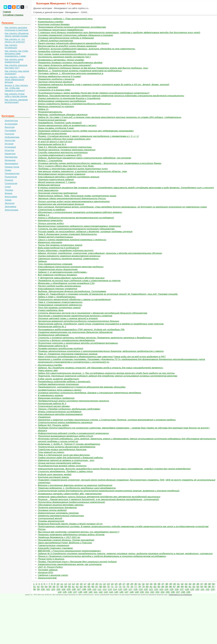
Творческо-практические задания (56, 179)
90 (186, 586)
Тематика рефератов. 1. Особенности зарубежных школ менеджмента (77, 488)
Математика (11, 157)
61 (73, 586)
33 (147, 584)
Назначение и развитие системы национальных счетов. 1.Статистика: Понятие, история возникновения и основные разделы (107, 420)
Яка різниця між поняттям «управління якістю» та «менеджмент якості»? (78, 532)
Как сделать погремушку (11, 46)
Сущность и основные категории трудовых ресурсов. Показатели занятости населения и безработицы (95, 338)
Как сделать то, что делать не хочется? (15, 40)
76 (132, 586)
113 (110, 589)
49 (209, 584)
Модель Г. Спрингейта (50, 160)
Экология (10, 203)
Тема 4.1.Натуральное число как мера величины (64, 455)
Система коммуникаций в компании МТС (60, 155)
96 (209, 586)
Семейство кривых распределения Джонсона (62, 449)
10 (58, 584)
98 (34, 589)
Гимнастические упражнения (53, 545)
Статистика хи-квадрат (52, 209)
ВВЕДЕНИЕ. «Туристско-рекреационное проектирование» (69, 551)
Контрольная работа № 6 (52, 144)
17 (85, 584)
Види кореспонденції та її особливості (58, 248)
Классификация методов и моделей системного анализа (68, 177)
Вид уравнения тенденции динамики (57, 275)
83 (159, 586)
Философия (11, 197)
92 (194, 586)
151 (147, 592)
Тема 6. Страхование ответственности (60, 302)
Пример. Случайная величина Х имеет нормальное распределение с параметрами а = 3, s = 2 (88, 136)
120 (146, 589)
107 (79, 589)
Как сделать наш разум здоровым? (17, 72)
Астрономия (11, 124)
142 (101, 592)
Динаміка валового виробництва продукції (60, 348)
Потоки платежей (48, 87)
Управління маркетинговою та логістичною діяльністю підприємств (75, 332)
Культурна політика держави (54, 24)
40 (174, 584)
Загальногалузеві (47, 578)
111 (100, 589)
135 (65, 592)
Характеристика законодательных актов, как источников (70, 564)
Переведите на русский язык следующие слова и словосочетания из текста (79, 280)
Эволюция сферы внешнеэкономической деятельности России (72, 198)
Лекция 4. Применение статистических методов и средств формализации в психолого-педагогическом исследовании (102, 556)
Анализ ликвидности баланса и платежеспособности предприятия (74, 104)
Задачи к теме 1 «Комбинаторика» (57, 297)
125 (172, 589)
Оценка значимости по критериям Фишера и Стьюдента (69, 98)
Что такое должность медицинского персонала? (64, 65)
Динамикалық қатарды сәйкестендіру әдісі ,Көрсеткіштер (70, 494)
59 (66, 586)
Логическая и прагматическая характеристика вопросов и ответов (75, 316)
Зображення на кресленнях (52, 133)
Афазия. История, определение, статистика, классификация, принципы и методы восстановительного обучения (100, 253)
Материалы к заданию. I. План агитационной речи (65, 19)
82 (155, 586)
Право (8, 170)
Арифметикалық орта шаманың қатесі (60, 390)
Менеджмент (11, 163)
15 (77, 584)
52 (38, 586)
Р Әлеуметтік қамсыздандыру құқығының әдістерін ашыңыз (71, 278)
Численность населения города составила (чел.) (64, 57)
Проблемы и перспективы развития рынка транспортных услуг (73, 169)
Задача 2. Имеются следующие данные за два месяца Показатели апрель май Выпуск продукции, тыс (93, 68)
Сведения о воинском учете (53, 575)
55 (50, 586)
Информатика (12, 137)
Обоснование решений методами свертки (61, 505)
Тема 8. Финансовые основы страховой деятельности (67, 234)
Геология (9, 134)
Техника (9, 190)
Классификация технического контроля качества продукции (71, 267)
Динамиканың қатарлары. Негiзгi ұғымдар (61, 60)
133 (213, 589)
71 (112, 586)
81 (151, 586)
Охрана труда (12, 167)
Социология (11, 183)
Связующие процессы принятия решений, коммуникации (68, 258)
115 (120, 589)
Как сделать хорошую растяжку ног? (16, 66)
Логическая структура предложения (57, 193)
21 (101, 584)
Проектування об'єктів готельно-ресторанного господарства (72, 27)
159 (188, 592)
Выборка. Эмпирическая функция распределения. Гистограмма (72, 291)
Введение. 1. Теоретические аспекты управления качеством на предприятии (80, 71)
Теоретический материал (52, 120)
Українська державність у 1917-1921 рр (59, 537)
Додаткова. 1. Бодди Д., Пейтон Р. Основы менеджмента (69, 444)
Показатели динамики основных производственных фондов (70, 62)
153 (157, 592)
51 (34, 586)
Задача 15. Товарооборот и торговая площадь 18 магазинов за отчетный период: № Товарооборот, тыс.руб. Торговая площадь (108, 294)
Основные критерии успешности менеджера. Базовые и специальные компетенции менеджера (89, 393)
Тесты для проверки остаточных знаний (60, 245)
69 (105, 586)
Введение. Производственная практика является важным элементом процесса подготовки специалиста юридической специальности (111, 96)
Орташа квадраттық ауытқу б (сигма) (59, 76)
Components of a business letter (54, 90)
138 (80, 592)
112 (105, 589)
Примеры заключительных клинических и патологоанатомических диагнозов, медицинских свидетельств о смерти (101, 351)
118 (136, 589)
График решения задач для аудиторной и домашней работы (70, 458)
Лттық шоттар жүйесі (51, 223)
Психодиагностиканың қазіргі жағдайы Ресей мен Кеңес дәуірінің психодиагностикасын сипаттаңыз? (94, 93)
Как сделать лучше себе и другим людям (16, 95)
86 (171, 586)
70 (108, 586)
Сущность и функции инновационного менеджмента (66, 340)
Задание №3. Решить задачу (53, 425)
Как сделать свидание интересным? (16, 101)
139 (85, 592)
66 (93, 586)
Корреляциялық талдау (50, 22)
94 (202, 586)
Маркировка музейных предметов (56, 398)
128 (187, 589)
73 (120, 586)
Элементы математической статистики (61, 516)
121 (151, 589)
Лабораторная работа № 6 (53, 346)
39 (171, 584)
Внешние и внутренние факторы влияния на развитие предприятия (75, 485)
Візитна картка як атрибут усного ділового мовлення (67, 46)
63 (81, 586)
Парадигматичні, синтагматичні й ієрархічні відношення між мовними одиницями (82, 387)
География (10, 130)
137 (75, 592)
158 (183, 592)
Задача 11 (43, 109)
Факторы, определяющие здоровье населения (63, 114)
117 (130, 589)
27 (124, 584)
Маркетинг (10, 154)
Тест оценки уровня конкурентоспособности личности (68, 54)
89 (182, 586)
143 (106, 592)
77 (136, 586)
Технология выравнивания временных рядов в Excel (65, 436)
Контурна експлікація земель (53, 477)
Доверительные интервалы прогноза (58, 513)
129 (192, 589)
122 (156, 589)
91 (190, 586)
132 (208, 589)
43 (186, 584)
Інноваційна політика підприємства (57, 51)
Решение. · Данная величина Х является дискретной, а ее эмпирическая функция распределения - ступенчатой (98, 499)
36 (159, 584)
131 (202, 589)
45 (194, 584)
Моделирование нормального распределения (62, 101)
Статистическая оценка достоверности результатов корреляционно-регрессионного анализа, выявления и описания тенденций (108, 491)
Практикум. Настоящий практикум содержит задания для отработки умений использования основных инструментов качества (107, 376)
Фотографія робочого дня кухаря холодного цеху (64, 139)
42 (182, 584)
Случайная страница (13, 15)
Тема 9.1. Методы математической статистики (65, 147)
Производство (12, 173)
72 (116, 586)
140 (90, 592)
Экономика (10, 206)
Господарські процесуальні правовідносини (61, 30)
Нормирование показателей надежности (60, 305)
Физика (8, 193)
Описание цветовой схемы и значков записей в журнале (68, 318)
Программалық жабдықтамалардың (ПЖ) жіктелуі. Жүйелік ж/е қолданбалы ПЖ (81, 329)
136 (70, 592)
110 (94, 589)
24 (112, 584)
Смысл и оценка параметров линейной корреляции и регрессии (72, 240)
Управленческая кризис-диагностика (58, 269)
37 (163, 584)
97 (213, 586)
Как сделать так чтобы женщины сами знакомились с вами (16, 53)
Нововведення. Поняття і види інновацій (60, 123)
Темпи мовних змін (48, 370)
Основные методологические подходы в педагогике (66, 38)
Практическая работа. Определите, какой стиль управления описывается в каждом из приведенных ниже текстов (101, 324)
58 (62, 586)
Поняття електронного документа (57, 507)
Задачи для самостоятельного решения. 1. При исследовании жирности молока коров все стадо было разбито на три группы (106, 373)
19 (93, 584)
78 (139, 586)
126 (177, 589)
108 (84, 589)
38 (167, 584)
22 (105, 584)
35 (155, 584)
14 (73, 584)
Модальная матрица (49, 185)
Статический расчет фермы (54, 406)
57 (58, 586)
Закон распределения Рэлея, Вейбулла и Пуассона (65, 543)
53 (42, 586)
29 (132, 584)
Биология (10, 127)
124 (166, 589)
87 (174, 586)
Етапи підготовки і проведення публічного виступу (66, 250)
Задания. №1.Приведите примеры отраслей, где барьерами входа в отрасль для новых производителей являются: (100, 368)
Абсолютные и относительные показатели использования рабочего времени (80, 212)
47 (202, 584)
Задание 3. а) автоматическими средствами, (62, 272)
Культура (9, 150)
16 (81, 584)
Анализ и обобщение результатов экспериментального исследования (76, 218)
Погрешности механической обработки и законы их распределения (74, 299)
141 (96, 592)
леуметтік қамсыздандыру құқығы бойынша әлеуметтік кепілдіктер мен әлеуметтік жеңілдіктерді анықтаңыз (99, 497)
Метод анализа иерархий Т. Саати (57, 182)
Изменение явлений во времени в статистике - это (66, 460)
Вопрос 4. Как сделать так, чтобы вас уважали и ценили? (16, 88)
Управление (44, 417)
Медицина (10, 160)
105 (69, 589)
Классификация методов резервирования (60, 414)
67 (97, 586)
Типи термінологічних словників (55, 264)
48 (206, 584)
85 (167, 586)
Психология (11, 177)
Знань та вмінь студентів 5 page (56, 128)
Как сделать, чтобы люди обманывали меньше (15, 79)
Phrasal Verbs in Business (51, 559)
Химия (8, 200)
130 (197, 589)
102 (53, 589)
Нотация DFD (45, 572)
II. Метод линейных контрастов (55, 41)
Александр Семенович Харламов (55, 548)
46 (198, 584)
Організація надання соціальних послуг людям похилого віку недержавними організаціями (86, 131)
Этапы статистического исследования (59, 412)
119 (141, 589)
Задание (42, 261)
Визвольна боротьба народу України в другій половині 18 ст (70, 524)
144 (111, 592)
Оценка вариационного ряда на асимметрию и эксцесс (67, 125)
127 (182, 589)
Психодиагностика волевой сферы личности (62, 466)
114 (115, 589)
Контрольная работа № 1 (52, 326)
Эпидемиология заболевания (53, 335)
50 (213, 584)
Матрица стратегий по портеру (56, 106)
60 (70, 586)
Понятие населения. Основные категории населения (66, 150)
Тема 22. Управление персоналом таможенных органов (68, 354)
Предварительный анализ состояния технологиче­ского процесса (73, 401)
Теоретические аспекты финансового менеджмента (66, 447)
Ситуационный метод (50, 518)
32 (143, 584)
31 (139, 584)
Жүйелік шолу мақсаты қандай (54, 474)
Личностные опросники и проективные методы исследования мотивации (78, 343)
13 (70, 584)
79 (143, 586)
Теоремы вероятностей (51, 521)
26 (120, 584)
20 (97, 584)
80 (147, 586)
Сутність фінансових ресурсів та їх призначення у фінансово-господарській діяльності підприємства (92, 313)
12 (66, 584)
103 (58, 589)
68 (101, 586)
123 (161, 589)
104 (64, 589)
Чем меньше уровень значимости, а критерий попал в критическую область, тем (82, 171)
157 (178, 592)
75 (128, 586)
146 (121, 592)
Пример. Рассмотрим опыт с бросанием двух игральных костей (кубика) (77, 562)
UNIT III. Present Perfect (50, 567)
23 (108, 584)
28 (128, 584)
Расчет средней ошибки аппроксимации (59, 286)
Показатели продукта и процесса (56, 79)
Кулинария (10, 147)
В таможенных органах (50, 395)
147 (127, 592)
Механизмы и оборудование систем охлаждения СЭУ (66, 283)
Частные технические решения (55, 82)
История (9, 144)
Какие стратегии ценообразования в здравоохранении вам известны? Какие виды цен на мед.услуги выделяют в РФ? (102, 356)
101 (48, 589)
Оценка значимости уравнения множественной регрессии (69, 256)
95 (205, 586)
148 (132, 592)
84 (163, 586)
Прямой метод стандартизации (55, 237)
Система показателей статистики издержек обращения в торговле (75, 35)
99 (38, 589)
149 (137, 592)
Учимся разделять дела (51, 310)
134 (60, 592)
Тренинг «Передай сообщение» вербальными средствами (69, 409)
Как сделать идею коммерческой (14, 61)
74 (124, 586)
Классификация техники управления (57, 289)
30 (136, 584)
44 (190, 584)
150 (142, 592)
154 (163, 592)
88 (178, 586)
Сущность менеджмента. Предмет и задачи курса (65, 471)
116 (125, 589)
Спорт (8, 187)
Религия (9, 180)
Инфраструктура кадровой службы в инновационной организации (73, 433)
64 (85, 586)
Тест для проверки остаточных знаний (59, 307)
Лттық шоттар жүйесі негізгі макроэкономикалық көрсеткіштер (74, 201)
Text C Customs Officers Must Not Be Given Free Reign (66, 166)
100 (43, 589)
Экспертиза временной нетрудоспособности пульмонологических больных (78, 321)
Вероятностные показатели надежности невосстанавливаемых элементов (79, 226)
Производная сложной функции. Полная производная (66, 540)
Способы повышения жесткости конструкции (63, 152)
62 (77, 586)
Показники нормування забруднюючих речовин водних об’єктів (71, 534)
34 (151, 584)
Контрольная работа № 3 (52, 403)
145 (116, 592)
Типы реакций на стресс (51, 452)
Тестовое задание (48, 570)
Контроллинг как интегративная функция (61, 204)
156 (173, 592)
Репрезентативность (50, 112)
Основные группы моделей (52, 510)
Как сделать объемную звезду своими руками (17, 35)
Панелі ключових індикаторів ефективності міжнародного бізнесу (73, 43)
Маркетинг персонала (50, 242)
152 (152, 592)
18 (89, 584)
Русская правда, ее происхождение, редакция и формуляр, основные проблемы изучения (85, 231)
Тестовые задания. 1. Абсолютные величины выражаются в (70, 73)
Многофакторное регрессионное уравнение (61, 174)
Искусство (10, 140)
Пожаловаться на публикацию (180, 595)
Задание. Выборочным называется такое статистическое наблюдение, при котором (84, 158)
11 (62, 584)
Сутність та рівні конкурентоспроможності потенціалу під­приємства (76, 229)
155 (168, 592)
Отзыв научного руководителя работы (59, 463)
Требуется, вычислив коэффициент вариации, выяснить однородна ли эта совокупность (86, 49)
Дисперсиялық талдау (50, 365)
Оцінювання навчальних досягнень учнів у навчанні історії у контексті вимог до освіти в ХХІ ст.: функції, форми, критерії (103, 84)
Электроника (11, 210)
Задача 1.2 (43, 215)
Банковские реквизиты (50, 220)
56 (54, 586)
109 (89, 589)
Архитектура (11, 120)
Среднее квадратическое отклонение (58, 384)
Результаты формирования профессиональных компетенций (71, 502)
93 (198, 586)
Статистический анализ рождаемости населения (65, 422)
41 (178, 584)
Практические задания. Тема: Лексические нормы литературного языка (77, 196)
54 (46, 586)
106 (74, 589)
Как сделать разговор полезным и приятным (16, 29)
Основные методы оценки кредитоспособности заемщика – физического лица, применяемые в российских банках (99, 163)
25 (116, 584)
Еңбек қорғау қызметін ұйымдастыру (58, 379)
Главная (7, 12)
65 (89, 586)
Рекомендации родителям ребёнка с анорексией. (64, 381)
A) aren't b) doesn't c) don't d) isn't (55, 142)
